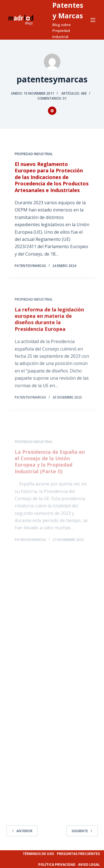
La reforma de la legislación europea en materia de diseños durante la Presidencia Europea (49, 322)
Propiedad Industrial (34, 154)
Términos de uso (38, 854)
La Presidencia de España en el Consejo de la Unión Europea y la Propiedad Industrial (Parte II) (50, 470)
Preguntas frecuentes (78, 854)
